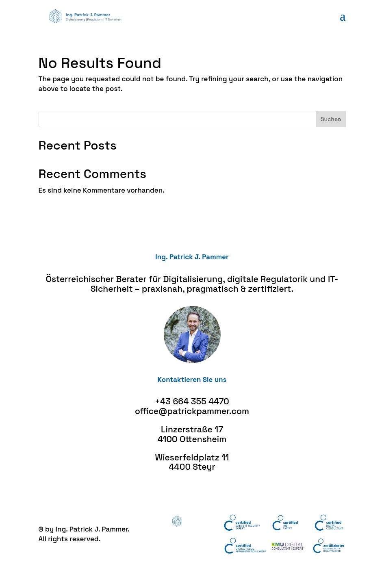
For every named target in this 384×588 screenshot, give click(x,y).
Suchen (331, 119)
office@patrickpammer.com (192, 411)
